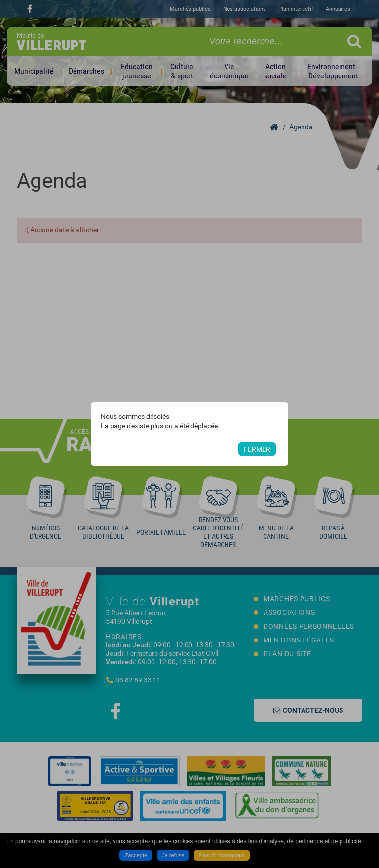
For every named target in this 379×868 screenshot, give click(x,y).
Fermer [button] (257, 449)
